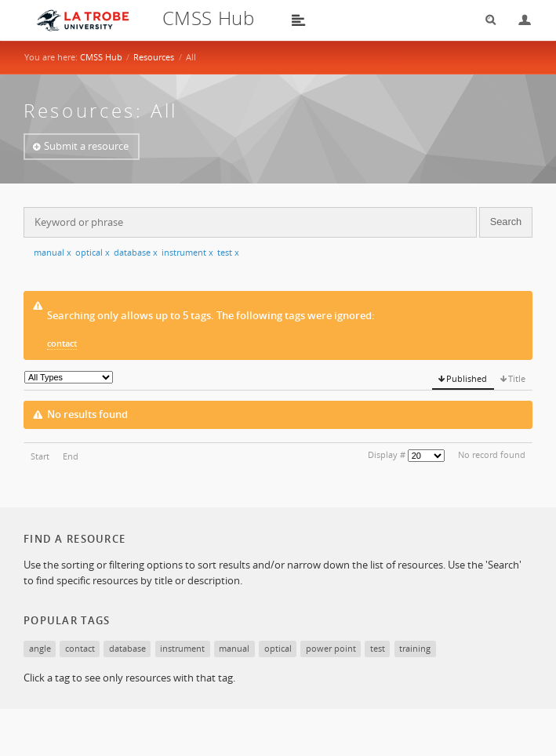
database (136, 252)
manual (53, 252)
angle (40, 648)
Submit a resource (86, 146)
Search (485, 20)
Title (517, 378)
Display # (387, 454)
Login (518, 20)
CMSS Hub (101, 57)
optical (93, 252)
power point (331, 648)
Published (467, 378)
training (415, 648)
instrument (187, 252)
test (228, 252)
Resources (154, 57)
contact (62, 343)
